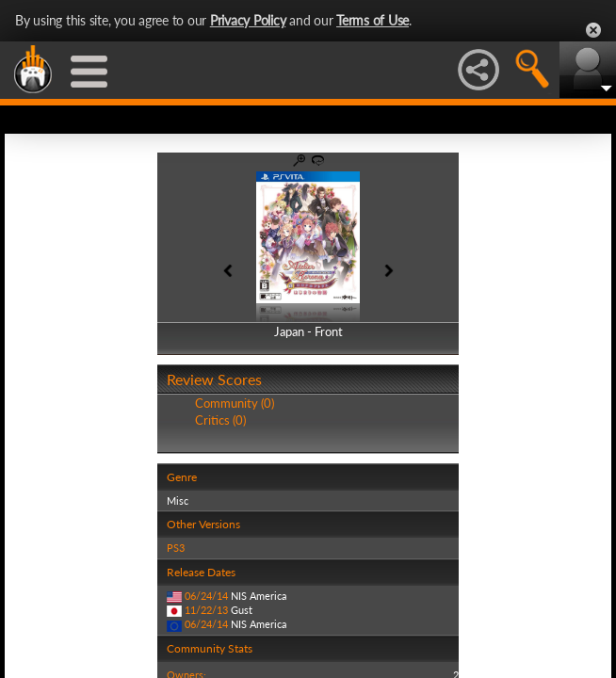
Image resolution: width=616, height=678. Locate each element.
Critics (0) (220, 420)
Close (593, 30)
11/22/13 (206, 610)
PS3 (176, 548)
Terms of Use (373, 20)
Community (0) (235, 403)
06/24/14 (206, 596)
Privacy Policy (248, 20)
